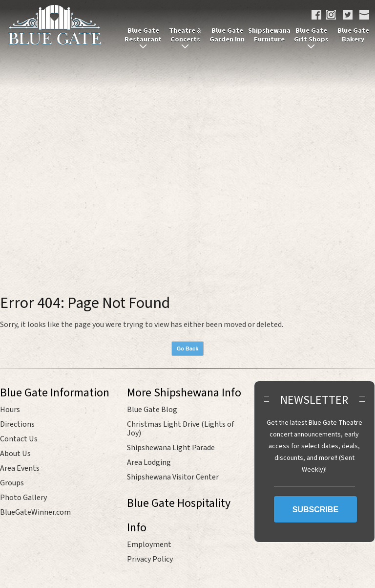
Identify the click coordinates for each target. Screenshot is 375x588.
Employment (149, 544)
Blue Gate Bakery (353, 35)
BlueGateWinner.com (35, 512)
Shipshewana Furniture (269, 35)
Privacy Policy (150, 559)
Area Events (20, 468)
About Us (15, 454)
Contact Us (19, 439)
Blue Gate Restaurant (143, 35)
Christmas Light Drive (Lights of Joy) (181, 429)
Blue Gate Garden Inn (227, 35)
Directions (17, 424)
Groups (12, 483)
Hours (10, 410)
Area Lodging (149, 462)
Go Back (188, 348)
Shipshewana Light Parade (171, 448)
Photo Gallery (23, 498)
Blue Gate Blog (152, 410)
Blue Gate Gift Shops (311, 35)
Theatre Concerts (185, 35)
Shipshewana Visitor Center (173, 477)
